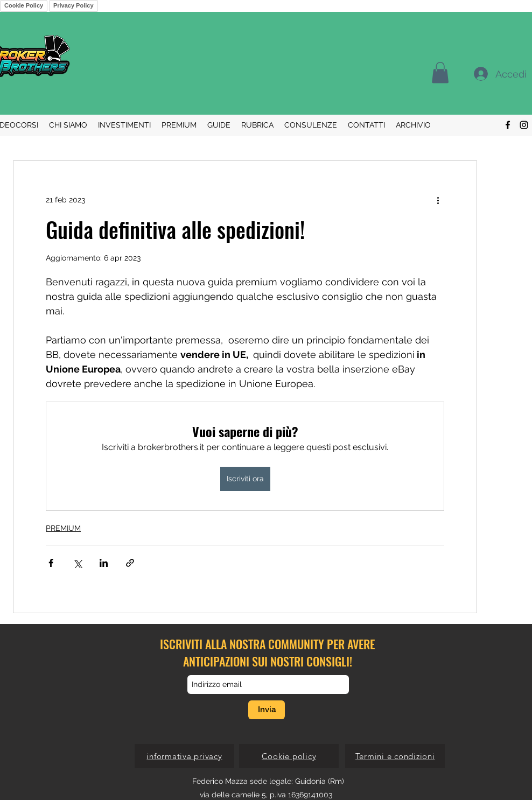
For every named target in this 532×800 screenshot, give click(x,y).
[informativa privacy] (184, 756)
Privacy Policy (73, 5)
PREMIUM (63, 528)
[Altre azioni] (438, 200)
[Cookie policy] (289, 756)
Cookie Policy (24, 5)
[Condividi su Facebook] (51, 563)
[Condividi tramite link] (130, 563)
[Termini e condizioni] (395, 756)
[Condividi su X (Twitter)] (77, 563)
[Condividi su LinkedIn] (104, 563)
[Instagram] (524, 125)
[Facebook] (508, 125)
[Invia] (267, 710)
